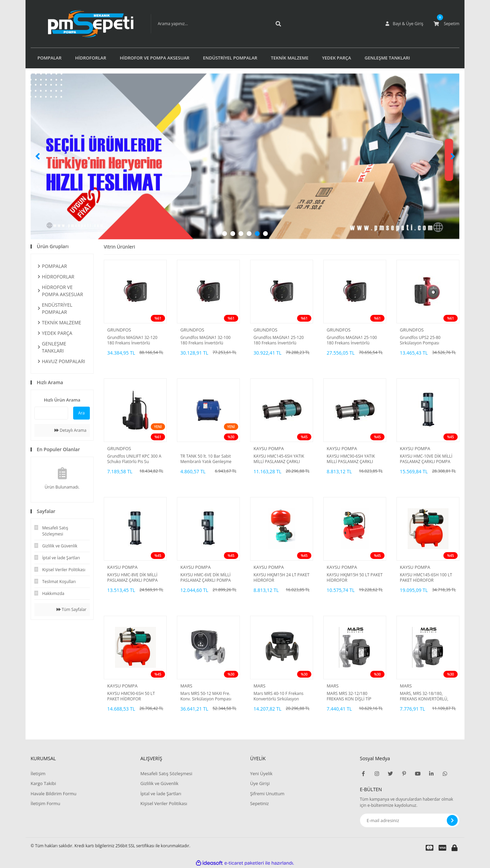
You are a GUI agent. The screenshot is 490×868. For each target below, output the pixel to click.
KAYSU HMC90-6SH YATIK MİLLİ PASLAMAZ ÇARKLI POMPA (351, 459)
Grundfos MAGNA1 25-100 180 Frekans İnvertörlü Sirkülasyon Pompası (352, 340)
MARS (186, 686)
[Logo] (80, 24)
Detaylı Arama (70, 430)
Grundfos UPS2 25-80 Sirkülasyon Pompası (420, 340)
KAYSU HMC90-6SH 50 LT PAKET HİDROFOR (131, 696)
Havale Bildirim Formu (54, 794)
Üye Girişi (260, 783)
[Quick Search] (51, 413)
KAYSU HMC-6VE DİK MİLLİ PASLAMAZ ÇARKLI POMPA (206, 578)
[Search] (209, 24)
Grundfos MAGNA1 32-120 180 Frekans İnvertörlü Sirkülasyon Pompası (132, 340)
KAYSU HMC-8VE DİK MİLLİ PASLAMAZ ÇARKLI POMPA (132, 578)
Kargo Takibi (43, 783)
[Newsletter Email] (410, 820)
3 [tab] (241, 234)
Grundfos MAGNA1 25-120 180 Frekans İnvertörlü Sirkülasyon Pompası (279, 340)
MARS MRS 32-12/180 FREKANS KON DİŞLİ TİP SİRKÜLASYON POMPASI (349, 696)
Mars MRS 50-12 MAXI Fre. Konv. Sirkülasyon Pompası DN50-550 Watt (206, 696)
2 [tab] (233, 234)
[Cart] (446, 24)
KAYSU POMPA (269, 448)
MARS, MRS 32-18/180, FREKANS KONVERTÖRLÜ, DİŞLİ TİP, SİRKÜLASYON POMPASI (424, 696)
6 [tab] (265, 234)
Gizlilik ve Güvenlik (159, 783)
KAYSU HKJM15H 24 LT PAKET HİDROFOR (281, 578)
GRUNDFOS (119, 330)
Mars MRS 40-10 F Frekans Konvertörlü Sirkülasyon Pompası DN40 (279, 696)
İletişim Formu (45, 803)
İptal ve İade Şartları (161, 794)
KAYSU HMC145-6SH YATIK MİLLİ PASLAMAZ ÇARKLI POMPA (279, 459)
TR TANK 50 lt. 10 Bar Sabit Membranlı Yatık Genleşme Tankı (206, 459)
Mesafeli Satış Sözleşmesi (166, 773)
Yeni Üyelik (261, 773)
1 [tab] (225, 234)
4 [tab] (249, 234)
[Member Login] (405, 24)
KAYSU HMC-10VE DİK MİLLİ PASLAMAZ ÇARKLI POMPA (426, 459)
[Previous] (37, 156)
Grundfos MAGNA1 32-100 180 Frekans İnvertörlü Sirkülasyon (206, 340)
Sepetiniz (259, 803)
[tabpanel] (245, 156)
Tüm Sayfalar (71, 609)
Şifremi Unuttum (267, 794)
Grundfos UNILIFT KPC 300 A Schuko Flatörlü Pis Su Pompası (134, 459)
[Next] (453, 156)
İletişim (38, 773)
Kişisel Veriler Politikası (164, 803)
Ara (81, 413)
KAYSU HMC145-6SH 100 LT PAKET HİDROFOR (426, 578)
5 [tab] (257, 234)
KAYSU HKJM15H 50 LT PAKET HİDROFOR (355, 578)
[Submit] (452, 820)
